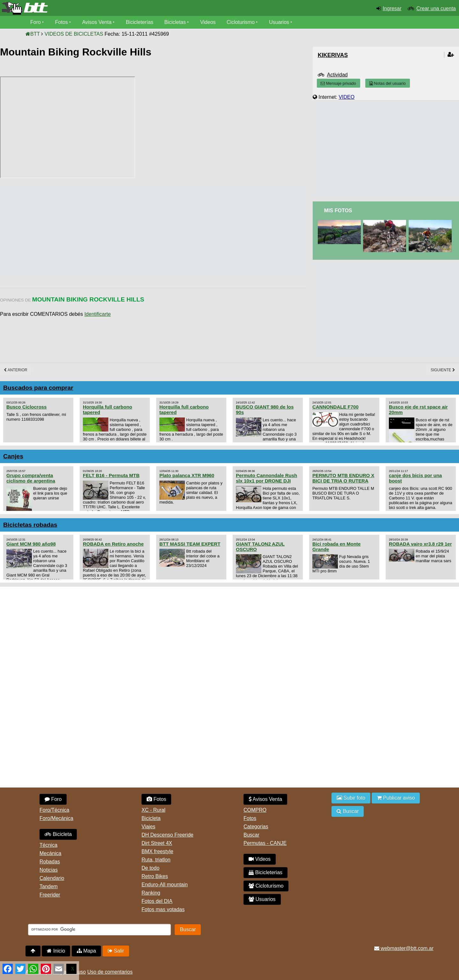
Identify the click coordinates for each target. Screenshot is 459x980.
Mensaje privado (338, 83)
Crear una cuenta (436, 8)
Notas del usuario (388, 83)
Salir (116, 951)
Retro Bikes (155, 876)
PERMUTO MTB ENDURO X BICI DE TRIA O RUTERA (343, 478)
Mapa (86, 951)
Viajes (148, 827)
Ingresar (392, 8)
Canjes (13, 456)
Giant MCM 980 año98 (31, 544)
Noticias (49, 870)
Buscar (251, 835)
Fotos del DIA (157, 901)
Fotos (62, 22)
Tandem (49, 886)
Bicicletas (176, 22)
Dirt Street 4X (157, 843)
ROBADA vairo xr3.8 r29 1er (420, 544)
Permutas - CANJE (265, 843)
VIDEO (346, 97)
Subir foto (351, 798)
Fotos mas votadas (163, 909)
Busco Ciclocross (26, 407)
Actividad (337, 75)
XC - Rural (153, 810)
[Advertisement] (116, 230)
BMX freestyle (157, 851)
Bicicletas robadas (30, 525)
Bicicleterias (266, 872)
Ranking (151, 893)
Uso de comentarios (110, 972)
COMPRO (255, 810)
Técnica (48, 845)
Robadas (50, 862)
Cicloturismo (241, 22)
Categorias (256, 827)
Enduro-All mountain (165, 885)
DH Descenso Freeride (168, 835)
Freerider (50, 895)
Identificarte (98, 314)
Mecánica (50, 853)
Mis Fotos (338, 211)
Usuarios (279, 22)
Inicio (56, 951)
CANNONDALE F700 (335, 407)
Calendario (52, 878)
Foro (36, 22)
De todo (150, 868)
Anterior (16, 370)
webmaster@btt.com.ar (404, 948)
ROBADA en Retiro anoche (113, 544)
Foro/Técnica (54, 810)
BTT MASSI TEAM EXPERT (190, 544)
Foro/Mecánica (56, 818)
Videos (208, 22)
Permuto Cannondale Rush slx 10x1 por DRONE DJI (266, 478)
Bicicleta (58, 834)
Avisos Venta (97, 22)
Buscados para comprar (38, 388)
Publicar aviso (396, 798)
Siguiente (443, 370)
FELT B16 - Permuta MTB (111, 475)
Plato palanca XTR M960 (187, 475)
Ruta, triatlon (156, 860)
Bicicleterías (140, 22)
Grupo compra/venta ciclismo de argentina (31, 478)
